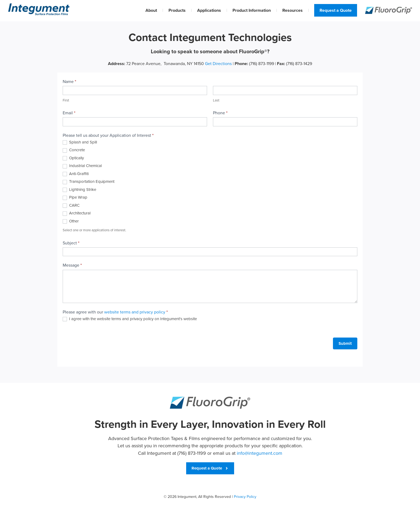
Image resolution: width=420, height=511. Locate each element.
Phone (220, 113)
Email (69, 113)
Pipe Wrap (75, 198)
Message (72, 265)
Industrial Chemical (82, 166)
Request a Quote (336, 10)
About (151, 10)
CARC (71, 206)
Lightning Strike (79, 190)
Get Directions (218, 64)
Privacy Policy (245, 497)
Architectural (77, 213)
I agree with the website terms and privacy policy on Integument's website (130, 319)
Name (70, 82)
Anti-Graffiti (76, 174)
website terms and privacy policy (135, 312)
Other (71, 221)
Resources (292, 10)
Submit (345, 343)
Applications (209, 10)
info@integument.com (260, 453)
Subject (71, 243)
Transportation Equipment (89, 182)
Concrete (74, 150)
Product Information (252, 10)
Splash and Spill (80, 142)
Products (177, 10)
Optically (73, 158)
